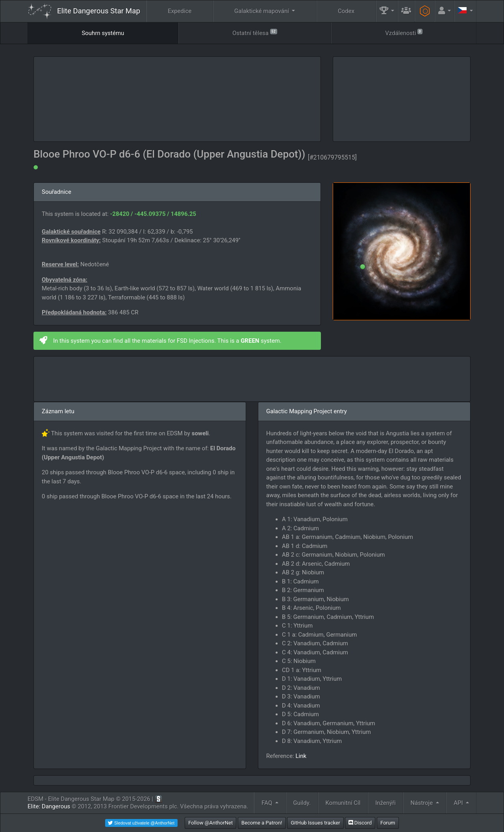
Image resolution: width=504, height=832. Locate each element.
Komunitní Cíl (343, 803)
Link (301, 756)
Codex (346, 11)
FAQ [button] (268, 803)
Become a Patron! (262, 823)
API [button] (459, 803)
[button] (387, 11)
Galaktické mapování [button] (262, 11)
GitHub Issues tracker (315, 823)
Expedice (180, 11)
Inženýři (385, 803)
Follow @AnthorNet (210, 823)
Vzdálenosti (404, 32)
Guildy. (302, 803)
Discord (360, 823)
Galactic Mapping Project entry (307, 411)
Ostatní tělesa (255, 32)
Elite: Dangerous (49, 806)
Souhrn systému (103, 33)
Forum (388, 823)
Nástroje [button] (422, 803)
